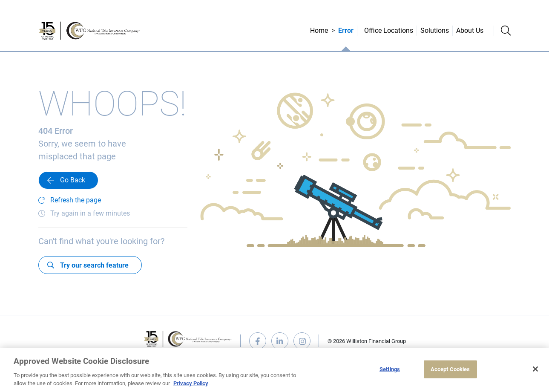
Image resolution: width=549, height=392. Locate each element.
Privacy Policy (191, 383)
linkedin (280, 341)
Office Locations (389, 30)
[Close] (535, 369)
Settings (390, 369)
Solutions (435, 30)
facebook (258, 341)
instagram (302, 341)
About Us (470, 30)
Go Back (73, 180)
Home (319, 30)
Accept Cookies (450, 369)
